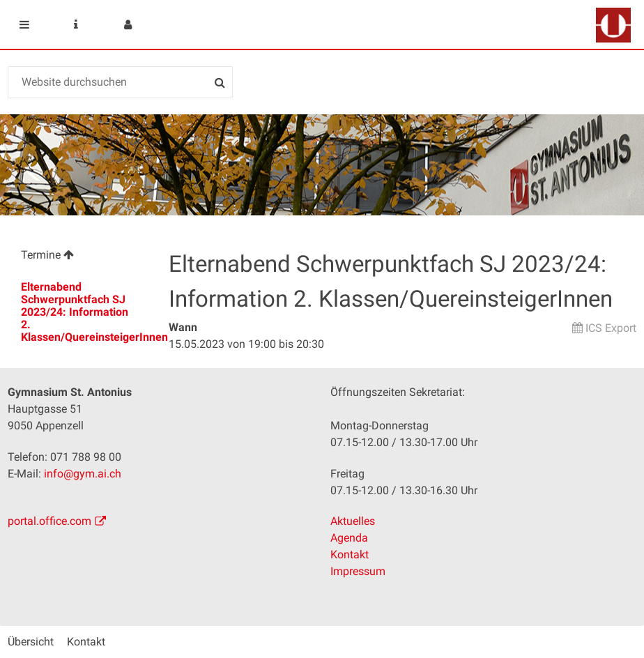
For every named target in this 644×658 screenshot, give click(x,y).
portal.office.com (49, 521)
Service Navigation (76, 24)
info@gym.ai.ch (83, 474)
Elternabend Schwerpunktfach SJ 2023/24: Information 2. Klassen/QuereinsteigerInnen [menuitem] (86, 312)
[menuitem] (80, 257)
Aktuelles (353, 521)
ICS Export (611, 328)
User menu (128, 24)
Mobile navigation (24, 24)
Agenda (349, 538)
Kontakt (350, 554)
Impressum (358, 571)
